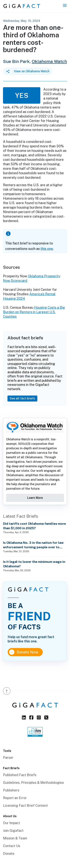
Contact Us (12, 846)
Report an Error (15, 798)
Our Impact (11, 823)
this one (47, 249)
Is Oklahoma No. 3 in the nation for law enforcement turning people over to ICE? (33, 545)
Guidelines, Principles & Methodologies (33, 783)
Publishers (11, 790)
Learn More (35, 498)
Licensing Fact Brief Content (25, 806)
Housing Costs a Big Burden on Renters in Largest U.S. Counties (34, 312)
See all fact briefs (22, 398)
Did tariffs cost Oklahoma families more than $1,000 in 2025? (34, 526)
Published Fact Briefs (20, 775)
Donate (9, 854)
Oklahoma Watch (49, 61)
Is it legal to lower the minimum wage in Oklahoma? (34, 564)
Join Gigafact (13, 831)
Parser (8, 758)
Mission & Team (15, 838)
